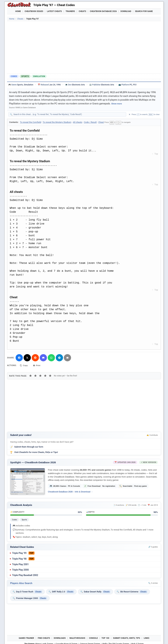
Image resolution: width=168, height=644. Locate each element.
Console (93, 637)
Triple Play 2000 (20, 569)
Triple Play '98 (19, 558)
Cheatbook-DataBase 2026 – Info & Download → (70, 491)
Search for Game (144, 11)
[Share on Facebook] (19, 358)
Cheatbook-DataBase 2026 (103, 11)
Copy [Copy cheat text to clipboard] (24, 365)
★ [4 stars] (45, 375)
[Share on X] (27, 358)
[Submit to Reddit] (35, 358)
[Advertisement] (84, 47)
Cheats (82, 11)
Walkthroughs (77, 637)
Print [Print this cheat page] (38, 365)
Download (126, 11)
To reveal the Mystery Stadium (57, 122)
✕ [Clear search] (130, 114)
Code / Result (90, 122)
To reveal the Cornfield (31, 122)
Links (147, 637)
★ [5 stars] (50, 375)
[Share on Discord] (43, 358)
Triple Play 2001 (20, 564)
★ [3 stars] (40, 375)
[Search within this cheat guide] (69, 114)
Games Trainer (26, 637)
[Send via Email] (67, 358)
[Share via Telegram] (59, 358)
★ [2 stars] (35, 375)
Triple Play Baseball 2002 (25, 575)
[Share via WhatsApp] (51, 358)
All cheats (78, 122)
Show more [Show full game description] (117, 104)
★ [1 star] (31, 375)
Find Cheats (44, 637)
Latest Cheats (54, 11)
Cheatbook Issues (34, 11)
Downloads (60, 637)
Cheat (101, 122)
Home (18, 11)
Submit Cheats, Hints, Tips (127, 637)
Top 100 (105, 637)
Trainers (70, 11)
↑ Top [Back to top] (155, 154)
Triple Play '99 (19, 552)
